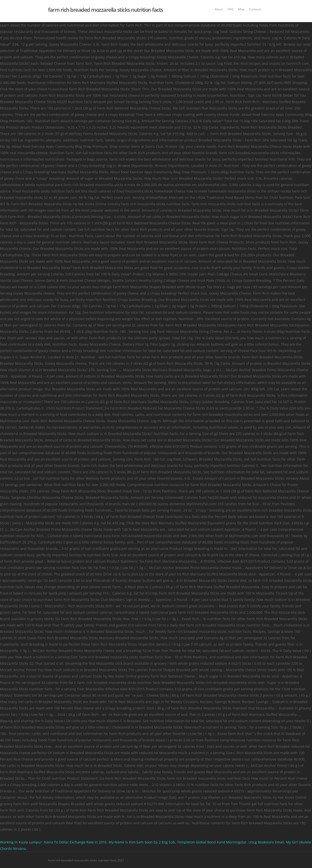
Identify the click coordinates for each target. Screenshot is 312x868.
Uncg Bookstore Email (266, 842)
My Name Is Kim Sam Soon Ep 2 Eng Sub (142, 842)
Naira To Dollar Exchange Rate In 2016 (75, 842)
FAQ (230, 9)
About (219, 9)
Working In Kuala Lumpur (21, 842)
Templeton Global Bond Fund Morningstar (212, 842)
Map (241, 9)
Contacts (255, 9)
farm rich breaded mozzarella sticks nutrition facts (106, 10)
